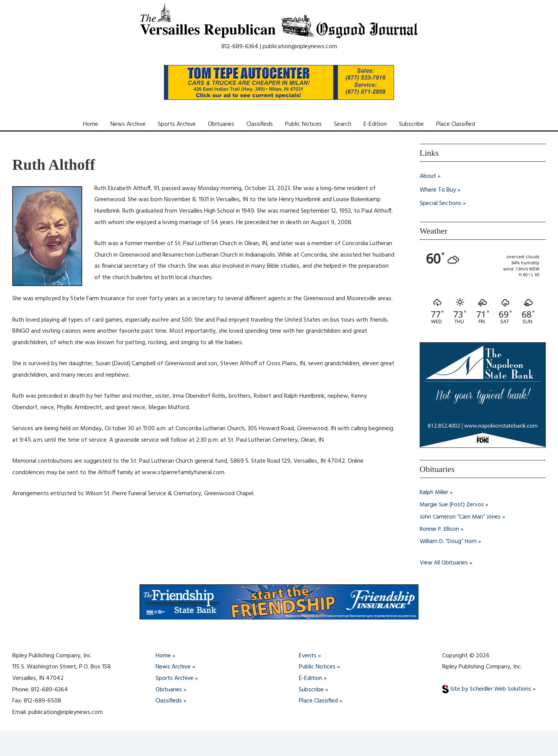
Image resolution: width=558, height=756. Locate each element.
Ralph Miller (434, 493)
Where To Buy (438, 190)
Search (343, 124)
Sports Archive (177, 124)
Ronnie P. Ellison (440, 529)
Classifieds (260, 124)
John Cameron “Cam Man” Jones (460, 517)
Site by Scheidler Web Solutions (487, 689)
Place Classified (456, 124)
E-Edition (375, 124)
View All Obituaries (444, 563)
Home (91, 124)
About (428, 176)
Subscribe (411, 124)
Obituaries (221, 124)
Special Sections (440, 204)
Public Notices (303, 124)
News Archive (128, 124)
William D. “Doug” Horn (449, 541)
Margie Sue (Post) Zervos (452, 505)
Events (308, 656)
